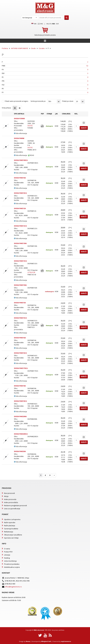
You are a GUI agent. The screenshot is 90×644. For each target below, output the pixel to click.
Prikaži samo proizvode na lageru (16, 101)
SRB (34, 24)
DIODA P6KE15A (20, 303)
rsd (54, 24)
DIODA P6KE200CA (21, 434)
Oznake (42, 48)
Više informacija (20, 133)
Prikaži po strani (68, 101)
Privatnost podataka (12, 564)
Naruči (84, 128)
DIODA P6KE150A (20, 285)
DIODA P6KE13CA (20, 261)
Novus (28, 641)
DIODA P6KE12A (20, 208)
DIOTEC (30, 126)
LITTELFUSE (31, 272)
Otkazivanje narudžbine (13, 535)
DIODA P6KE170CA (21, 368)
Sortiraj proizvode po (38, 101)
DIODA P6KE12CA (20, 226)
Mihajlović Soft (46, 641)
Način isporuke (10, 522)
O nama (7, 549)
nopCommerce (66, 641)
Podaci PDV (8, 552)
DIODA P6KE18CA (20, 401)
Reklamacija (9, 532)
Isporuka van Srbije (11, 538)
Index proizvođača (11, 502)
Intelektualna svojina (12, 567)
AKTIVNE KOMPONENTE (20, 48)
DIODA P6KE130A (20, 243)
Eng (40, 24)
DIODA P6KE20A (20, 451)
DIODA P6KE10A (20, 178)
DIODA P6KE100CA (21, 160)
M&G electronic (39, 630)
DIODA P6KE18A (20, 386)
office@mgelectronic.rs (13, 587)
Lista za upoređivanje (12, 509)
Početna (5, 48)
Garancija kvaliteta (11, 529)
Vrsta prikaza (6, 108)
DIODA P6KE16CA (20, 353)
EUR (57, 24)
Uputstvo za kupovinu (12, 519)
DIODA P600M (19, 138)
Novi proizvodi (9, 493)
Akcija (6, 496)
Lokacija (7, 555)
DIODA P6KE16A (20, 338)
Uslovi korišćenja (10, 561)
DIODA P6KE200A (20, 416)
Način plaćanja (10, 526)
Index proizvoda (10, 499)
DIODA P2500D (19, 119)
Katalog (7, 558)
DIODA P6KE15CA (20, 318)
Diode (33, 48)
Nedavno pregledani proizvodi (15, 505)
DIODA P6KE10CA (20, 193)
